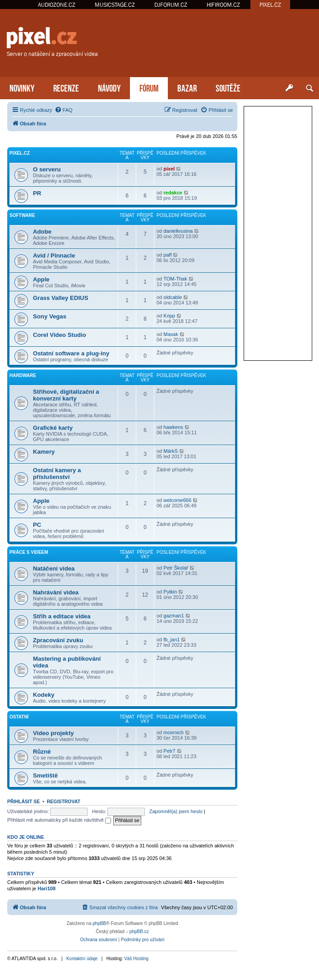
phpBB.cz (139, 932)
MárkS (171, 451)
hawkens (173, 427)
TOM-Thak (175, 279)
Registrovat (64, 801)
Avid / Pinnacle (54, 255)
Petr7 (169, 751)
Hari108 (46, 888)
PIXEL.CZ (270, 5)
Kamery (44, 452)
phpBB (99, 923)
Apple (41, 279)
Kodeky (44, 695)
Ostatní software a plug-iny (71, 353)
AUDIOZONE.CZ (57, 5)
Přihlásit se (23, 801)
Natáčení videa (54, 568)
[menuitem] (64, 110)
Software (22, 215)
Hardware (23, 375)
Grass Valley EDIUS (60, 298)
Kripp (169, 316)
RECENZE (66, 87)
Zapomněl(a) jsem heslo (176, 811)
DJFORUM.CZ (171, 5)
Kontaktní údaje (82, 959)
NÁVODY (109, 87)
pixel (169, 169)
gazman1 (173, 616)
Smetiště (45, 775)
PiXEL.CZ (20, 153)
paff (167, 255)
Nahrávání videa (56, 592)
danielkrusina (178, 231)
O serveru (47, 169)
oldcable (173, 297)
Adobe (42, 232)
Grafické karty (53, 428)
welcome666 (177, 500)
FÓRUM (149, 87)
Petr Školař (176, 568)
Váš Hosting (136, 959)
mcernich (173, 732)
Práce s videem (29, 552)
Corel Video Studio (60, 335)
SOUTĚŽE (228, 87)
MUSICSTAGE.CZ (115, 5)
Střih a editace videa (62, 616)
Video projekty (53, 733)
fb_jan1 (171, 640)
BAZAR (187, 87)
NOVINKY (22, 87)
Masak (171, 334)
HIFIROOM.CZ (223, 5)
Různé (42, 752)
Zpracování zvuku (58, 640)
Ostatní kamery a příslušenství (57, 474)
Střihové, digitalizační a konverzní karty (66, 395)
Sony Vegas (50, 316)
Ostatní (19, 717)
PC (37, 525)
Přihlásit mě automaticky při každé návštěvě (59, 820)
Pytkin (170, 592)
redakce (173, 193)
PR (37, 193)
